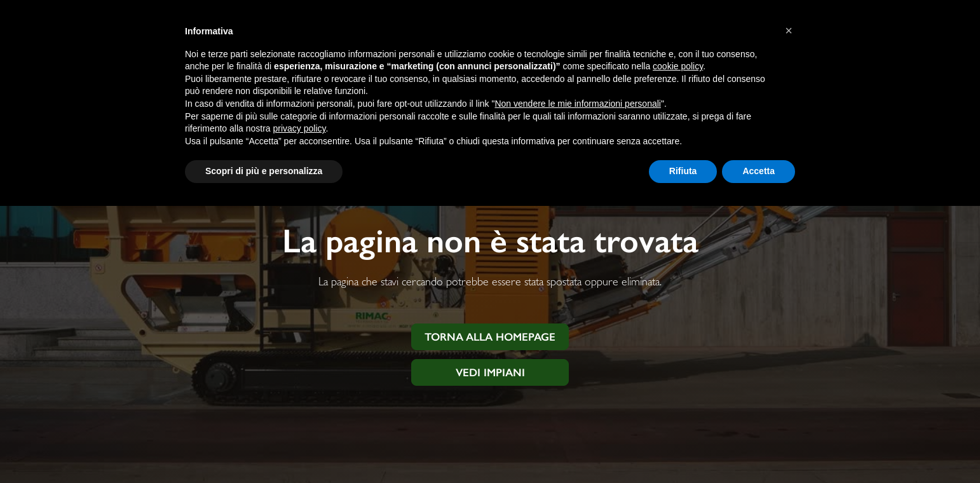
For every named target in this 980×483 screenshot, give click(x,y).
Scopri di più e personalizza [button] (264, 171)
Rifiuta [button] (683, 171)
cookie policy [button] (678, 66)
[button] (789, 31)
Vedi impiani (490, 372)
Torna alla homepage (490, 337)
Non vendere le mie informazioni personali (577, 104)
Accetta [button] (759, 171)
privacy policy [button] (300, 128)
